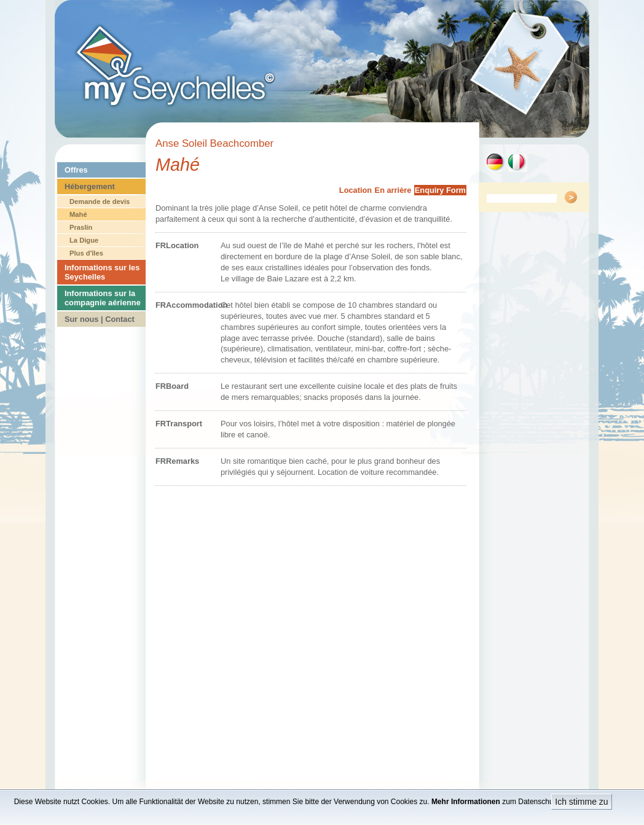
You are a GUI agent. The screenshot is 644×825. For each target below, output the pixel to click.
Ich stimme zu (581, 802)
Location (355, 190)
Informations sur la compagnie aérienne (103, 298)
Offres (76, 170)
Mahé (78, 214)
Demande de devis (100, 201)
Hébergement (90, 186)
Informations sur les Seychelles (102, 272)
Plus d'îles (86, 253)
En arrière (393, 190)
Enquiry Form (440, 190)
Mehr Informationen (466, 802)
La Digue (84, 240)
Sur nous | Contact (100, 319)
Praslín (81, 227)
